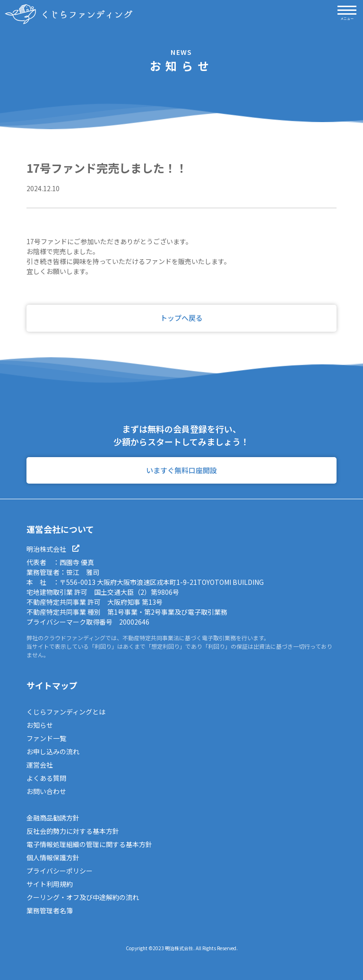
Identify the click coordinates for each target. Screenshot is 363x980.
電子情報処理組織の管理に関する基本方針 (89, 844)
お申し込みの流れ (53, 751)
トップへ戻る (181, 318)
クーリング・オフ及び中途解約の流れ (83, 897)
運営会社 (40, 765)
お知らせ (40, 725)
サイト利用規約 (50, 884)
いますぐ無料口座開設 (181, 470)
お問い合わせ (46, 791)
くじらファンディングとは (66, 712)
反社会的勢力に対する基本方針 (73, 831)
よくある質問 (46, 778)
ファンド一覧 (46, 738)
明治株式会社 (53, 549)
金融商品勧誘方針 (53, 818)
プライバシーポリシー (60, 871)
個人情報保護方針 (53, 857)
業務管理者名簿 (50, 910)
